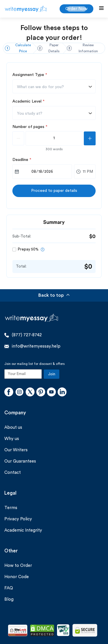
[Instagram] (19, 393)
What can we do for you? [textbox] (40, 87)
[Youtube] (51, 393)
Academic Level (29, 101)
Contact (13, 473)
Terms (11, 508)
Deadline (22, 160)
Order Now (76, 9)
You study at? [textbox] (30, 114)
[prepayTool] (42, 249)
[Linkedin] (62, 393)
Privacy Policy (18, 519)
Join (52, 374)
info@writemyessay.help (32, 346)
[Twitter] (30, 393)
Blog (9, 599)
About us (13, 427)
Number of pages (30, 127)
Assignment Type (30, 75)
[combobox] (54, 86)
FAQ (9, 588)
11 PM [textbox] (88, 172)
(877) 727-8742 (23, 335)
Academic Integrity (23, 530)
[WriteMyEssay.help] (26, 9)
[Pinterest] (41, 393)
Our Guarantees (20, 461)
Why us (12, 439)
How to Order (18, 566)
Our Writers (16, 450)
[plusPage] (90, 138)
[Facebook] (9, 393)
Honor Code (17, 577)
